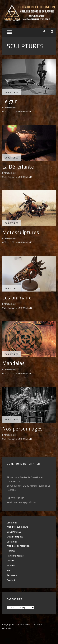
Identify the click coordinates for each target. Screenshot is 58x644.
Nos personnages (23, 429)
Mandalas (13, 363)
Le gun (10, 101)
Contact (11, 580)
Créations (12, 523)
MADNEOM (26, 624)
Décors (11, 560)
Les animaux (17, 298)
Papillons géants (15, 556)
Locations (12, 542)
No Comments (25, 111)
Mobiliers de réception (18, 546)
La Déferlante (18, 167)
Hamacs (11, 551)
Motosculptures (21, 232)
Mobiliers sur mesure (17, 527)
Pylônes (11, 565)
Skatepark (12, 575)
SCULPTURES (11, 92)
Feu (9, 570)
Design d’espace (15, 537)
